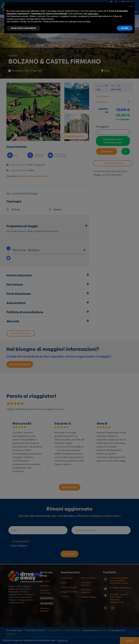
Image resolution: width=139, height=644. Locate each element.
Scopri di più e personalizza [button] (23, 28)
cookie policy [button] (93, 14)
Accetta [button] (125, 28)
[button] (131, 7)
